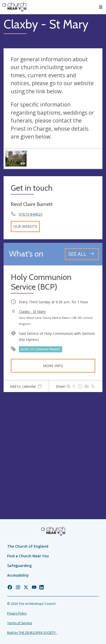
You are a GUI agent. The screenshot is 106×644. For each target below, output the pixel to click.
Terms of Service (20, 623)
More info (53, 366)
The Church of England (28, 546)
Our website (25, 226)
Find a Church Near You (28, 556)
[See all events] (82, 254)
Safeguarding (19, 566)
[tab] (26, 386)
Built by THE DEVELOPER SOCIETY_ (32, 633)
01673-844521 (31, 214)
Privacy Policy (17, 613)
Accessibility (18, 575)
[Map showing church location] (53, 445)
